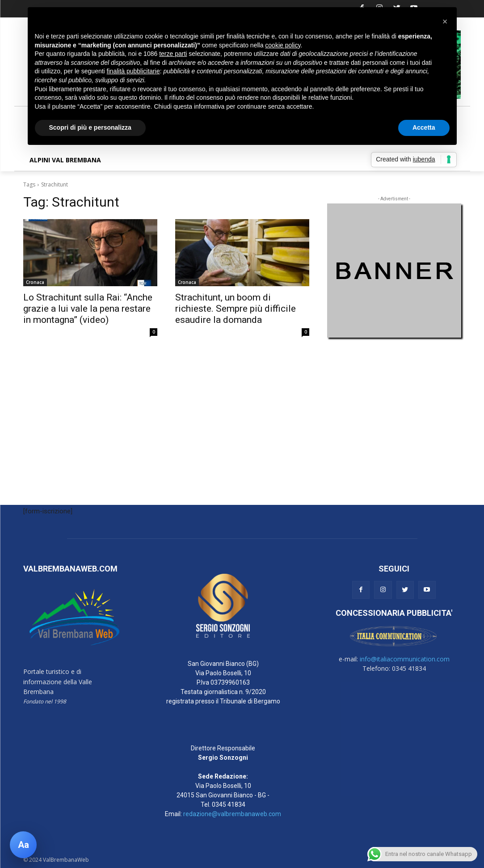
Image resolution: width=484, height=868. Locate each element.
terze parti (173, 54)
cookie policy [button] (283, 45)
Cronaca (35, 282)
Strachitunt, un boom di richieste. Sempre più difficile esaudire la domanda (236, 309)
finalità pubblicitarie (133, 71)
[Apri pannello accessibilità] (23, 845)
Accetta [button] (424, 127)
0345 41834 (229, 804)
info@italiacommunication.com (405, 659)
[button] (445, 21)
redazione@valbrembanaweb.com (232, 814)
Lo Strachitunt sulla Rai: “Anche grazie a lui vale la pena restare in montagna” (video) (88, 309)
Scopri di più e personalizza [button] (90, 127)
